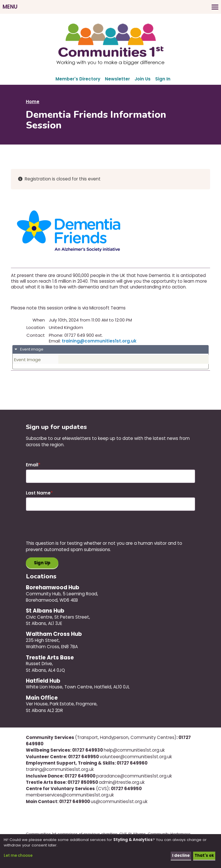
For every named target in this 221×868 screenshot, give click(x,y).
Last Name (38, 493)
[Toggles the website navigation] (110, 7)
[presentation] (70, 529)
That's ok (204, 856)
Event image (31, 349)
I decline (181, 856)
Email (32, 465)
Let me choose (18, 856)
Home (33, 102)
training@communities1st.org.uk (99, 341)
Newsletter (117, 79)
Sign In (163, 79)
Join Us (143, 79)
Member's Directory (78, 79)
